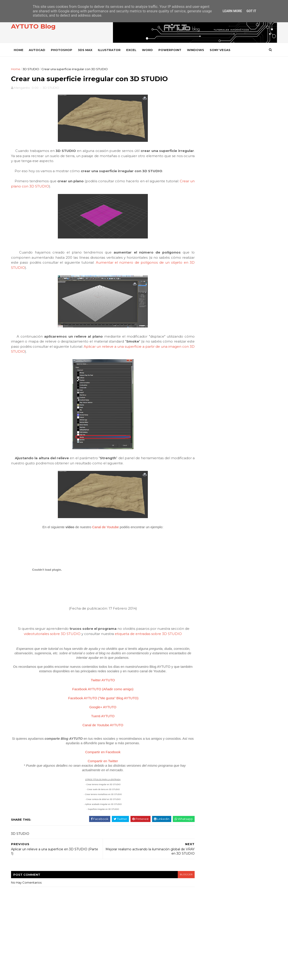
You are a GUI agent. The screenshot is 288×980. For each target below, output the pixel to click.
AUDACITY (206, 453)
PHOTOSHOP (63, 50)
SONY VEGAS (221, 50)
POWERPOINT (171, 50)
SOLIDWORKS (209, 627)
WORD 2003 (208, 719)
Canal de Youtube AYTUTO (99, 726)
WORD (149, 50)
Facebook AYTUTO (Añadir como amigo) (99, 690)
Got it (251, 11)
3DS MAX (86, 50)
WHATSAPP (207, 673)
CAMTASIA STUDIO (212, 468)
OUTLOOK (206, 567)
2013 (204, 383)
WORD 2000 (208, 703)
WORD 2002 (208, 711)
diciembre (208, 317)
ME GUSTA (266, 154)
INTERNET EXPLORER (214, 544)
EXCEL (133, 50)
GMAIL (204, 513)
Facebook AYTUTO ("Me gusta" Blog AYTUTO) (99, 699)
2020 (204, 296)
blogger (177, 875)
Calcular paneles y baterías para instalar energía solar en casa (245, 240)
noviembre (208, 322)
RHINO (204, 612)
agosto (205, 338)
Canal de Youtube (101, 528)
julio (202, 343)
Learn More (232, 11)
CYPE (203, 483)
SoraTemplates (37, 974)
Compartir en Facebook (99, 753)
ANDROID (206, 445)
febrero (206, 370)
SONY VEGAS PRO (212, 643)
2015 (204, 307)
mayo (204, 354)
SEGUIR (267, 166)
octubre (206, 327)
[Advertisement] (235, 98)
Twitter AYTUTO (99, 681)
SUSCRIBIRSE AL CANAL (259, 191)
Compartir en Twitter (99, 762)
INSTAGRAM (216, 179)
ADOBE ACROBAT (212, 430)
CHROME (206, 476)
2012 (204, 388)
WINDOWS (197, 50)
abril (203, 360)
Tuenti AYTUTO (99, 717)
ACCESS (205, 422)
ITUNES (204, 551)
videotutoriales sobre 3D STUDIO (48, 635)
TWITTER (214, 167)
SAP (202, 620)
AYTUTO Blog (35, 27)
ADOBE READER (211, 438)
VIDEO (204, 658)
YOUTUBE (214, 191)
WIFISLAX (206, 681)
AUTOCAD (38, 50)
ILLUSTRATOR (111, 50)
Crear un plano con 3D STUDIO (39, 187)
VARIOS (204, 650)
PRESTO (205, 605)
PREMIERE (206, 597)
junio (203, 349)
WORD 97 (206, 726)
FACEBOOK (215, 155)
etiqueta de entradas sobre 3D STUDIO (144, 635)
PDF (202, 574)
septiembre (209, 333)
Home (20, 50)
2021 (204, 291)
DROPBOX (207, 491)
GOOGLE (206, 521)
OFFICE (204, 559)
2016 (204, 302)
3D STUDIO (32, 69)
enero (204, 376)
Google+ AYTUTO (99, 708)
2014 (204, 312)
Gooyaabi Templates (81, 974)
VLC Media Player (213, 665)
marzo (204, 365)
